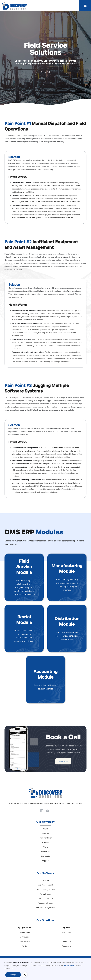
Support (45, 861)
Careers (45, 842)
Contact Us (46, 856)
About (45, 829)
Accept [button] (13, 975)
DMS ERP (45, 880)
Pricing (45, 847)
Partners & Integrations (46, 908)
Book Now (57, 761)
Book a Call (45, 72)
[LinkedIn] (42, 810)
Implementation (45, 838)
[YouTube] (47, 810)
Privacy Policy (69, 965)
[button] (85, 6)
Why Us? (45, 833)
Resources (45, 851)
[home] (14, 6)
